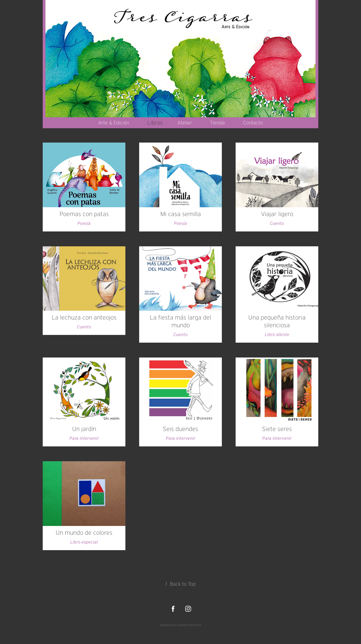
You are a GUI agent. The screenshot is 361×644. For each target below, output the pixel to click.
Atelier (185, 123)
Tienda (217, 123)
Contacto (253, 123)
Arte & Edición (114, 123)
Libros (155, 123)
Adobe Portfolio (190, 625)
